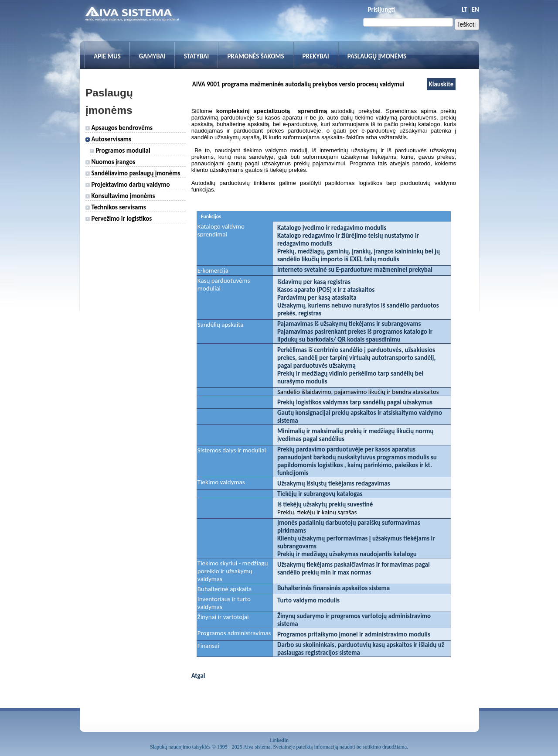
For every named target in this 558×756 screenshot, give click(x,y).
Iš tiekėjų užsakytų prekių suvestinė (325, 504)
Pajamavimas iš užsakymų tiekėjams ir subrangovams (349, 324)
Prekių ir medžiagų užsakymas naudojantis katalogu (347, 554)
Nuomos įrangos (110, 162)
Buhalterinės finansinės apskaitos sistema (333, 588)
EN (475, 10)
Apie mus (107, 56)
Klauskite (441, 84)
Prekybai (316, 56)
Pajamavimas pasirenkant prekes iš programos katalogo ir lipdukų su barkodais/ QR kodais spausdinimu (355, 335)
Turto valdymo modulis (308, 600)
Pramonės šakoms (255, 56)
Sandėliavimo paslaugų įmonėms (133, 173)
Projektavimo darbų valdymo (128, 185)
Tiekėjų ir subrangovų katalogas (320, 494)
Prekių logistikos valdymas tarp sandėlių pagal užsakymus (355, 402)
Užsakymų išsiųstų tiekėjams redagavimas (334, 483)
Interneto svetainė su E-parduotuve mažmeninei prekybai (355, 270)
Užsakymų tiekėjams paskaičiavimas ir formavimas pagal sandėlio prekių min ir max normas (354, 568)
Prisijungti (381, 10)
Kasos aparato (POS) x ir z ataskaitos (326, 290)
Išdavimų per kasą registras (314, 282)
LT (464, 10)
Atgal (198, 676)
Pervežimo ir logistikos (119, 219)
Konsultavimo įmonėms (120, 196)
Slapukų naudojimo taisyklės (180, 747)
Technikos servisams (116, 207)
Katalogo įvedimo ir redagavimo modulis (332, 228)
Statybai (197, 56)
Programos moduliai (120, 151)
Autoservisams (108, 139)
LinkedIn (279, 740)
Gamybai (152, 56)
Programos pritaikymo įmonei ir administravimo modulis (354, 634)
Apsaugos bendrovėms (119, 128)
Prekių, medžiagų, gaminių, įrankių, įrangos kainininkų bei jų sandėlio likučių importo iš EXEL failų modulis (359, 255)
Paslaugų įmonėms (377, 56)
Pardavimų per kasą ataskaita (317, 298)
